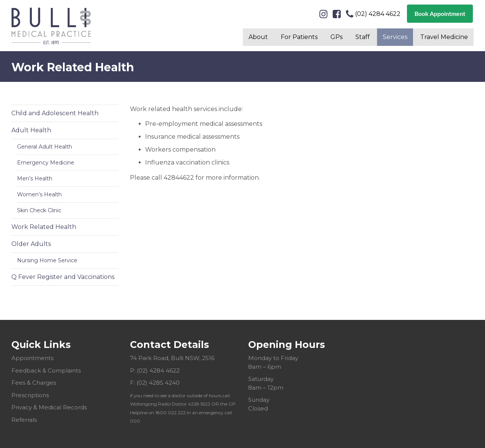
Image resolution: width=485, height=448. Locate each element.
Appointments (32, 358)
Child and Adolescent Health (55, 113)
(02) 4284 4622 (373, 14)
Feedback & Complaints (46, 370)
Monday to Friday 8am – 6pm (273, 362)
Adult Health (31, 130)
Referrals (24, 420)
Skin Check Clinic (39, 210)
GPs (336, 37)
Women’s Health (39, 194)
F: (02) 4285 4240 (155, 383)
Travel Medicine (444, 37)
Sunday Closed (259, 404)
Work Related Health (44, 227)
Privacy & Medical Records (49, 407)
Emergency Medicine (46, 163)
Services (395, 37)
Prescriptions (30, 395)
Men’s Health (35, 179)
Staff (363, 37)
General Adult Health (45, 147)
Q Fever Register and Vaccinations (63, 277)
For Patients (299, 37)
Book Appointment (440, 13)
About (258, 37)
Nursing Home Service (47, 260)
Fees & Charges (34, 383)
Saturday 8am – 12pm (266, 383)
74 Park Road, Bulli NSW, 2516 (172, 358)
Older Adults (31, 244)
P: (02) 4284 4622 (155, 370)
